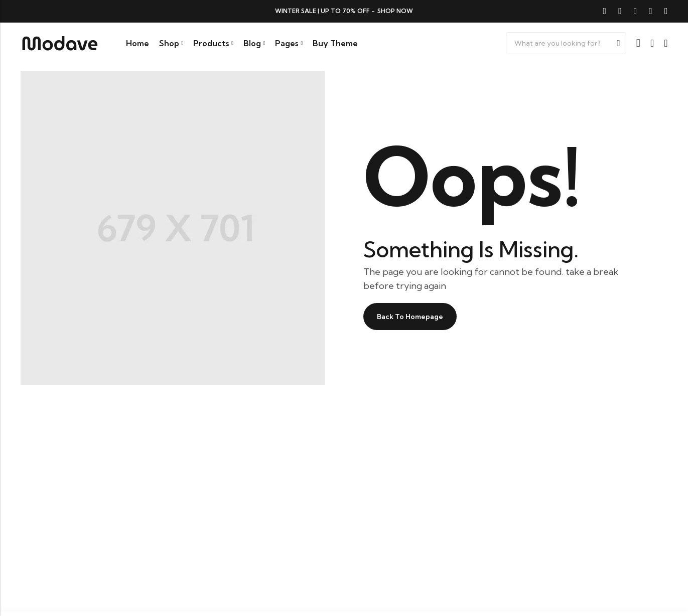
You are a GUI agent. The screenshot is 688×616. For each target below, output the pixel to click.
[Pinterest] (636, 11)
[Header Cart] (666, 43)
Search (618, 43)
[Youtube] (666, 11)
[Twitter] (620, 11)
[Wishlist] (652, 43)
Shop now (395, 11)
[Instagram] (651, 11)
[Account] (638, 43)
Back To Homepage (416, 317)
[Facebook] (605, 11)
